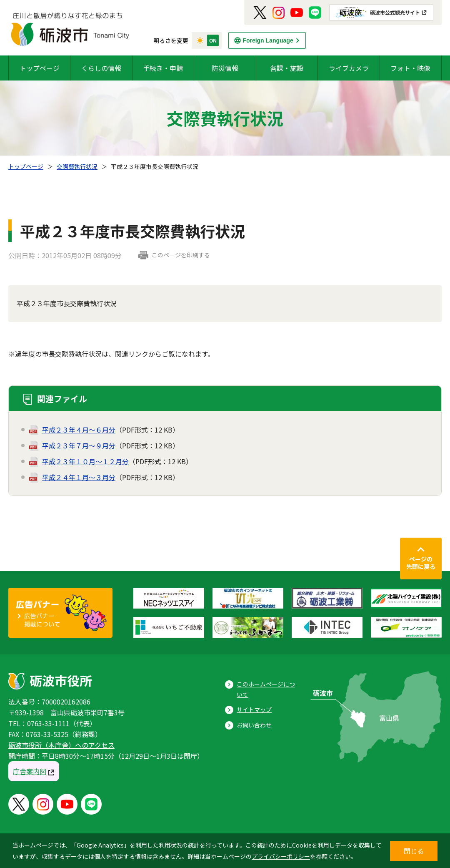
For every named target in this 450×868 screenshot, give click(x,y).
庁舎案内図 (30, 771)
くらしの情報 (101, 68)
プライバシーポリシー (281, 856)
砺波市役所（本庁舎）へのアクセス (61, 745)
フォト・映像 (410, 68)
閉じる (414, 851)
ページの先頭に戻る (421, 563)
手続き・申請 (163, 68)
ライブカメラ (349, 68)
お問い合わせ (254, 725)
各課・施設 (287, 68)
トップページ (40, 68)
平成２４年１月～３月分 (79, 477)
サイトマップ (254, 709)
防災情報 (225, 68)
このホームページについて (266, 689)
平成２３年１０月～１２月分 (85, 461)
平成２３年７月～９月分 (79, 445)
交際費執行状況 (77, 166)
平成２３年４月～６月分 (79, 430)
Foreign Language (268, 40)
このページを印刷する (181, 255)
